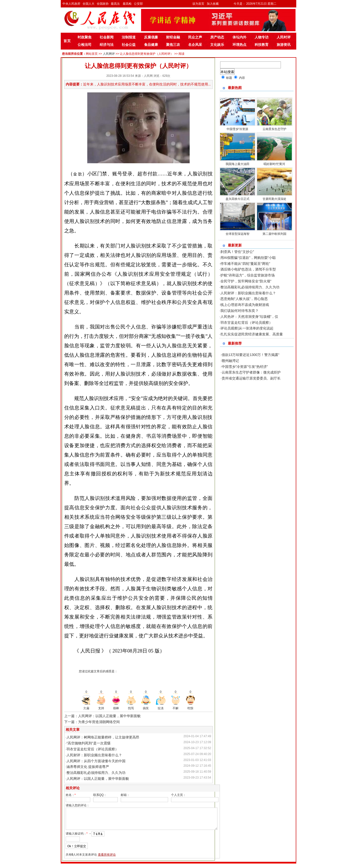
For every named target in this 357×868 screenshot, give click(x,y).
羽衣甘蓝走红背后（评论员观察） (92, 749)
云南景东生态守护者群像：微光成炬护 (251, 372)
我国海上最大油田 (238, 164)
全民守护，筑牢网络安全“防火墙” (246, 281)
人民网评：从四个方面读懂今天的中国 (96, 761)
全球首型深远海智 (238, 234)
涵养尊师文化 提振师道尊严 (88, 767)
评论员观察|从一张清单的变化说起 (247, 328)
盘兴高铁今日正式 (238, 199)
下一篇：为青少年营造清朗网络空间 (92, 722)
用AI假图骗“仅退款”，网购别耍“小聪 (248, 258)
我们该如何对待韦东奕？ (239, 311)
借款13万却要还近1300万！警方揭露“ (251, 355)
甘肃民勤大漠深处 (274, 199)
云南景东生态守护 (274, 129)
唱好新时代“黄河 (274, 164)
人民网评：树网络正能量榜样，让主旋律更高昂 (103, 737)
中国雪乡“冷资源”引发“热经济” (245, 367)
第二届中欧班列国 (274, 234)
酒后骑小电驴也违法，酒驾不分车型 (248, 269)
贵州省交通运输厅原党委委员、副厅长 (251, 378)
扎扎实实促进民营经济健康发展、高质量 (252, 334)
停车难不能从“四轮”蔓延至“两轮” (245, 264)
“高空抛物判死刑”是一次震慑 (88, 743)
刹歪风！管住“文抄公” (237, 252)
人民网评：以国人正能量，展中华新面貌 (98, 779)
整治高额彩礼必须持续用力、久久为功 (96, 773)
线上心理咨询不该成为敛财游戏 (245, 305)
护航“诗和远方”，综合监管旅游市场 (248, 275)
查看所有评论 (107, 859)
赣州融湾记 (230, 361)
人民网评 (109, 54)
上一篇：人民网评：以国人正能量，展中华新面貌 (102, 716)
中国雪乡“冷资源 (238, 129)
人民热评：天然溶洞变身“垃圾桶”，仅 (249, 317)
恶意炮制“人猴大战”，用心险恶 (244, 299)
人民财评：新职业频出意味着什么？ (94, 755)
